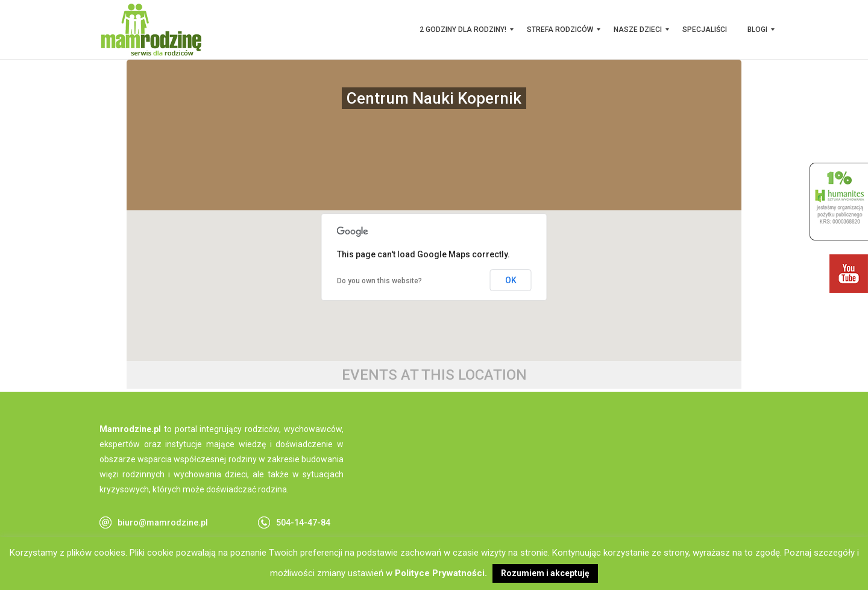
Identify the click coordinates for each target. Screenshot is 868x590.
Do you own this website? (379, 281)
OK (511, 280)
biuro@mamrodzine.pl (163, 523)
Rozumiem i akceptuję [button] (545, 573)
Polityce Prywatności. (441, 573)
